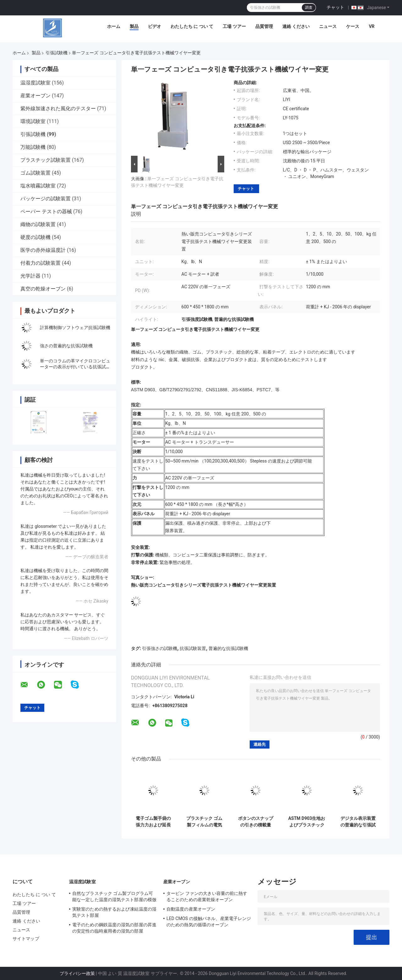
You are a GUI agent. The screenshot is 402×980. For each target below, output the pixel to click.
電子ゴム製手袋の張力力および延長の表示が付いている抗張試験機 (153, 822)
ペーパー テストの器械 (46, 211)
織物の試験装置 (38, 224)
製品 (134, 26)
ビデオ (155, 26)
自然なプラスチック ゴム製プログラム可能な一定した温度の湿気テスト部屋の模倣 (114, 896)
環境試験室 (33, 121)
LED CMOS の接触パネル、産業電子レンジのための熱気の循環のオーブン (209, 922)
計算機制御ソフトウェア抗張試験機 (75, 328)
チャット (335, 7)
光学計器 (30, 276)
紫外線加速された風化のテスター (58, 108)
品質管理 (264, 26)
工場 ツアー (234, 26)
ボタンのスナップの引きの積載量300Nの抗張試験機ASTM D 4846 (256, 822)
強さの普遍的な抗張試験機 (66, 346)
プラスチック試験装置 (46, 160)
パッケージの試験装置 (46, 199)
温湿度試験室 (35, 83)
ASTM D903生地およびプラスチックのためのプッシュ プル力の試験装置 (307, 822)
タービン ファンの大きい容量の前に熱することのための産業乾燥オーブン (207, 896)
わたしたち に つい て (192, 26)
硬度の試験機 (35, 237)
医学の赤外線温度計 (43, 250)
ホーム (114, 26)
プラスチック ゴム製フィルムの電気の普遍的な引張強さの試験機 (204, 822)
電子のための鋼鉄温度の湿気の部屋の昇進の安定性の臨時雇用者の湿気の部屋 (114, 928)
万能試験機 (33, 147)
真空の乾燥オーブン (43, 289)
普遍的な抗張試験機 (228, 648)
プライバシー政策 (77, 973)
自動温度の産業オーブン (191, 909)
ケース (353, 26)
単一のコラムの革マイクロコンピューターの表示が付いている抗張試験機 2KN (75, 367)
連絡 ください (296, 26)
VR (372, 26)
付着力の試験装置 (41, 263)
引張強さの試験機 (160, 648)
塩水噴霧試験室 (38, 186)
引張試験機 (57, 53)
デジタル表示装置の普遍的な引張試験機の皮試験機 (358, 822)
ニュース (328, 26)
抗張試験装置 (193, 648)
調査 (309, 8)
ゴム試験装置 (35, 173)
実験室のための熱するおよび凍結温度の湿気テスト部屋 (114, 912)
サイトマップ (26, 939)
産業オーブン (35, 96)
